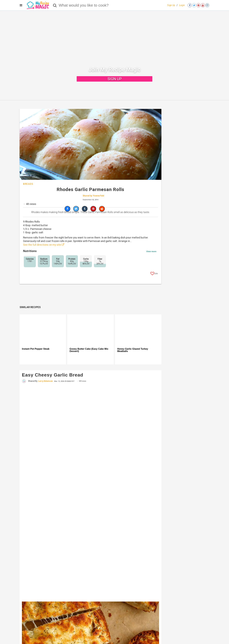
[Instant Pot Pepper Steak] (43, 330)
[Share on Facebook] (67, 209)
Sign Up (171, 5)
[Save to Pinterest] (93, 209)
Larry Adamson (45, 381)
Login (182, 5)
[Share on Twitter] (76, 209)
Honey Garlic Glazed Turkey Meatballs (133, 350)
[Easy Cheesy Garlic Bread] (90, 492)
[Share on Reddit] (102, 209)
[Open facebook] (190, 5)
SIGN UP (115, 79)
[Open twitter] (194, 5)
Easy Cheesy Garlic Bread (53, 375)
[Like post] (154, 274)
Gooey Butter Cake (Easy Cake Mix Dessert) (89, 350)
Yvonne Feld (99, 196)
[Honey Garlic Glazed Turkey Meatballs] (138, 330)
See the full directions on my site (44, 245)
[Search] (55, 5)
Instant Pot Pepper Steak (36, 349)
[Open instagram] (207, 5)
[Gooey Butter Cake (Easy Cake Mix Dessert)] (90, 330)
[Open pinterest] (198, 5)
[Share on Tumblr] (85, 209)
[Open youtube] (203, 5)
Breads (28, 184)
